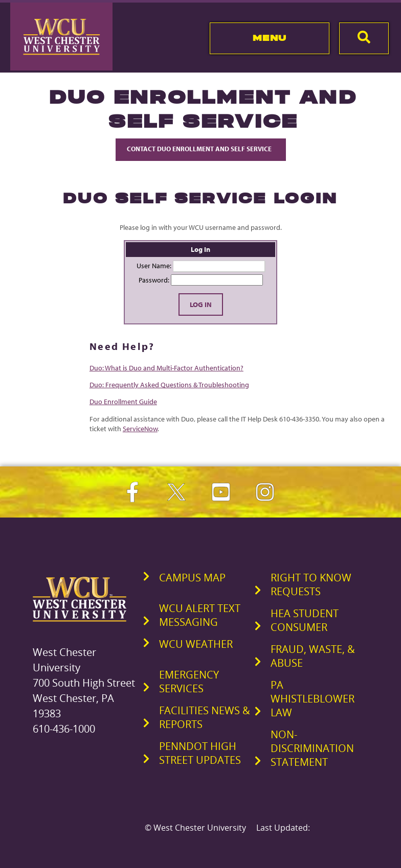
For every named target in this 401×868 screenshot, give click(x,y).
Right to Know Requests (311, 584)
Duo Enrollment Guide (123, 402)
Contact (201, 149)
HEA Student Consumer (305, 620)
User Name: (154, 266)
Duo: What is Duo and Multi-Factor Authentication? (166, 368)
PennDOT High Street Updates (200, 753)
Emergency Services (189, 682)
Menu (270, 38)
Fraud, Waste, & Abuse (313, 656)
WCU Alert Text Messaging (200, 615)
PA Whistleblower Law (313, 699)
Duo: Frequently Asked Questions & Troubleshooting (169, 385)
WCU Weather (196, 644)
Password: (154, 280)
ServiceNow (140, 429)
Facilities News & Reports (205, 717)
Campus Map (192, 578)
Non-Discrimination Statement (312, 748)
